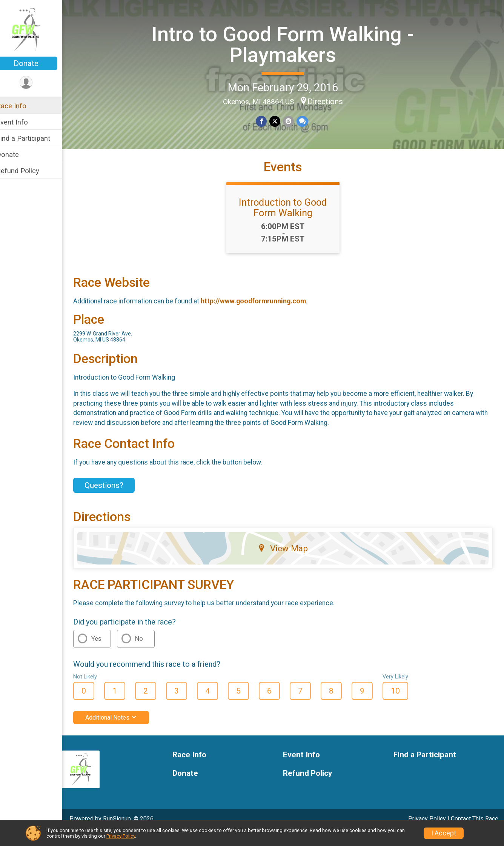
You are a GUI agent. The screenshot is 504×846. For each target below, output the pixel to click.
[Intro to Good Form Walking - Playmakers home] (36, 29)
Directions (330, 101)
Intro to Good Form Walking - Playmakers (288, 44)
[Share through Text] (307, 121)
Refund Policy (28, 171)
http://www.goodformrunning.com (263, 314)
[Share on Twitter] (280, 121)
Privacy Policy (121, 836)
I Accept (444, 833)
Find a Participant (33, 138)
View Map (288, 561)
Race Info (21, 106)
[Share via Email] (293, 121)
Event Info (22, 122)
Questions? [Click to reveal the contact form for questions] (114, 498)
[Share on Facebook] (267, 121)
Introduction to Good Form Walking (288, 221)
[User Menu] (36, 83)
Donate (36, 63)
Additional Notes (121, 731)
